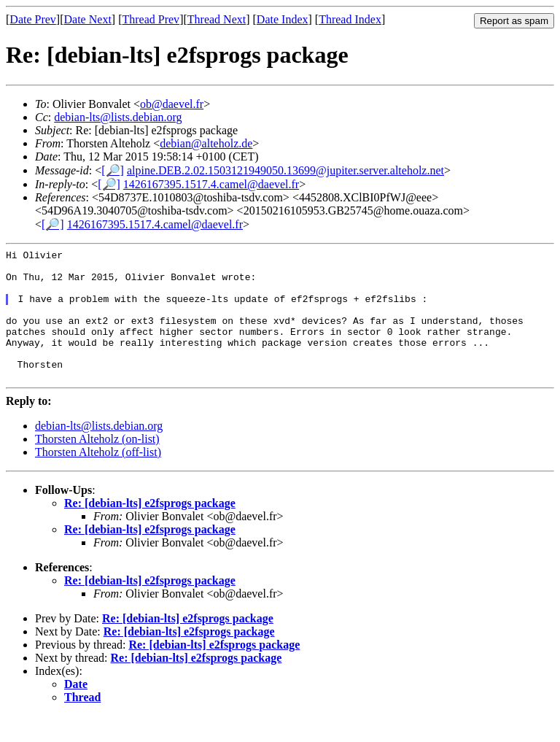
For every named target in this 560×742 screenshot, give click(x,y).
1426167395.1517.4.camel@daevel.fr (211, 184)
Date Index (283, 19)
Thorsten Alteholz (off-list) (98, 478)
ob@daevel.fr (172, 104)
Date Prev (33, 19)
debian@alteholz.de (206, 143)
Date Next (88, 19)
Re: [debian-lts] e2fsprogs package (150, 529)
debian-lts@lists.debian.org (118, 117)
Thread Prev (151, 19)
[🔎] (113, 170)
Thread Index (350, 19)
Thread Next (217, 19)
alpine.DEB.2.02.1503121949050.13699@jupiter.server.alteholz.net (285, 170)
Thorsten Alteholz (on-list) (97, 465)
